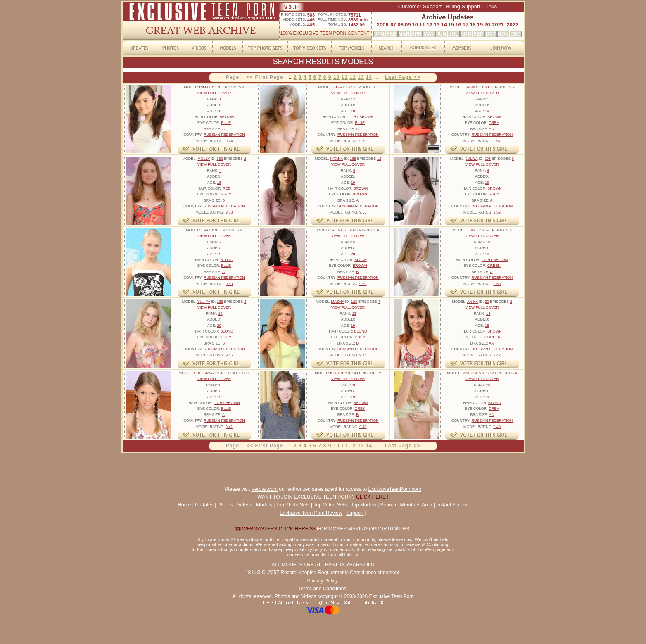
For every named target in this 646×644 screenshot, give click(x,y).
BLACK (361, 260)
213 (488, 87)
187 (353, 230)
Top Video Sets (330, 505)
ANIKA (473, 302)
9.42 (497, 355)
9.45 (229, 355)
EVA (205, 230)
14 (444, 25)
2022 (512, 25)
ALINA (337, 230)
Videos (245, 505)
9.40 (363, 427)
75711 (355, 15)
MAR (404, 34)
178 (218, 87)
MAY (429, 34)
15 (451, 25)
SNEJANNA (204, 373)
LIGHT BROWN (360, 117)
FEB (392, 34)
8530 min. (359, 20)
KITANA (336, 159)
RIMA (204, 87)
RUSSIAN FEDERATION (224, 135)
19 (480, 25)
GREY (494, 123)
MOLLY (204, 159)
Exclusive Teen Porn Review (311, 513)
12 (429, 25)
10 (415, 25)
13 (437, 25)
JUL (454, 34)
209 (486, 230)
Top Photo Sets (293, 505)
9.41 (229, 427)
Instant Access (452, 505)
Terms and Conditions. (323, 589)
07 (393, 25)
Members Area (416, 505)
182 (220, 159)
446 (311, 20)
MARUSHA (471, 373)
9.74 (229, 141)
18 (473, 25)
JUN (441, 34)
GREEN (494, 266)
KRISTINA (338, 373)
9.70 (363, 141)
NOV (503, 34)
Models (264, 505)
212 (490, 373)
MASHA (337, 302)
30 (487, 302)
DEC (515, 34)
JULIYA (471, 159)
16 (458, 25)
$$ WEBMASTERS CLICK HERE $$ (275, 529)
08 (401, 25)
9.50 (229, 284)
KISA (337, 87)
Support (355, 513)
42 (222, 373)
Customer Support (420, 6)
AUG (466, 34)
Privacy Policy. (323, 581)
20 (487, 25)
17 (465, 25)
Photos (225, 505)
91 (217, 230)
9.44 (363, 355)
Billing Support (463, 6)
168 (353, 159)
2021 (498, 25)
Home (184, 505)
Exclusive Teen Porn (391, 596)
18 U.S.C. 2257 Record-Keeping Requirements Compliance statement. (323, 573)
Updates (204, 505)
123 (354, 302)
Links (491, 6)
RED (227, 188)
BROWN (227, 117)
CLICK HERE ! (372, 497)
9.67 (497, 141)
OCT (490, 34)
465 (311, 25)
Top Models (363, 505)
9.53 (363, 212)
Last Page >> (402, 77)
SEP (478, 34)
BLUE (226, 123)
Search (388, 505)
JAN (379, 34)
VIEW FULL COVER (214, 93)
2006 (383, 25)
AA (492, 129)
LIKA (471, 230)
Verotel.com (265, 489)
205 (488, 159)
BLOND (227, 260)
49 (356, 373)
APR (416, 34)
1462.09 (356, 25)
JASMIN (471, 87)
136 (220, 302)
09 (408, 25)
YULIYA (204, 302)
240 (352, 87)
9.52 (497, 212)
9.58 (229, 212)
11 (422, 25)
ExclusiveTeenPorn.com (394, 489)
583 (311, 15)
